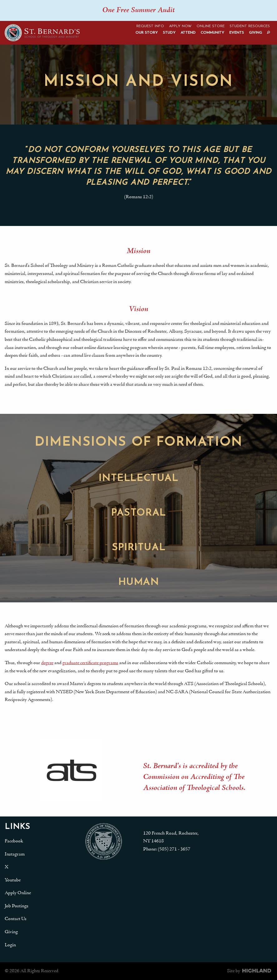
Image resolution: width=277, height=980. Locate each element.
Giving (255, 33)
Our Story (147, 33)
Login (10, 945)
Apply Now (180, 26)
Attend (188, 33)
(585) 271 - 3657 (174, 849)
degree (47, 663)
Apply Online (18, 893)
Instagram (15, 854)
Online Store (211, 26)
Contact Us (16, 919)
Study (169, 33)
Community (212, 33)
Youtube (13, 880)
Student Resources (250, 26)
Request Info (150, 26)
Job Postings (17, 906)
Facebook (14, 841)
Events (237, 33)
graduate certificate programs (90, 663)
